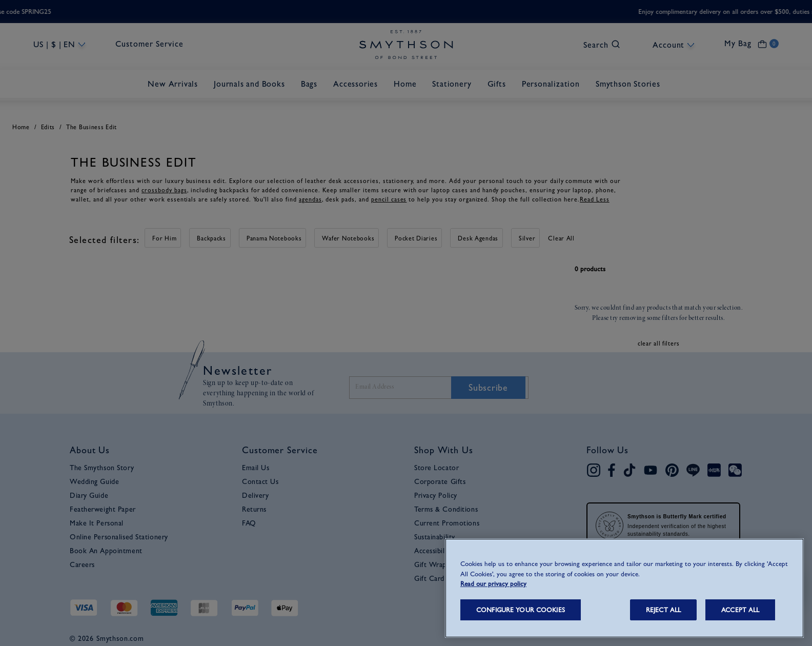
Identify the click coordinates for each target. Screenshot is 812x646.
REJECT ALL (663, 610)
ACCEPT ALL (740, 610)
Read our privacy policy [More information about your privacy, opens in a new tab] (493, 584)
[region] (624, 588)
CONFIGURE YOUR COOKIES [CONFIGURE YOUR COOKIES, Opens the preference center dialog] (521, 610)
